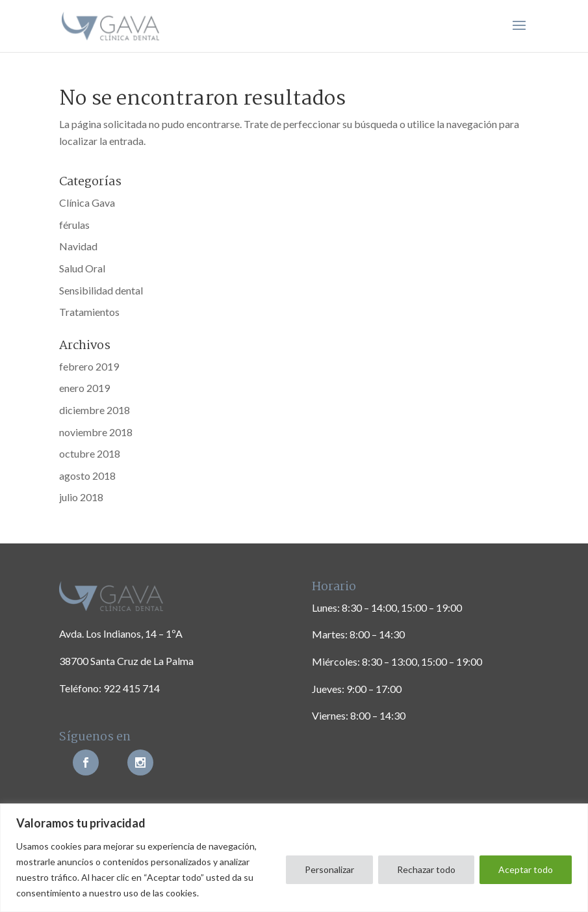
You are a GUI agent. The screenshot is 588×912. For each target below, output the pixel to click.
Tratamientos (89, 312)
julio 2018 (81, 497)
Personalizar (329, 869)
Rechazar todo (426, 869)
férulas (74, 225)
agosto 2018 (87, 476)
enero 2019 (84, 388)
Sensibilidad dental (101, 290)
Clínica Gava (87, 202)
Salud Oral (82, 268)
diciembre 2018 (95, 410)
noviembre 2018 (96, 432)
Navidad (78, 246)
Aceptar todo (526, 869)
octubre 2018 (90, 453)
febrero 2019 (89, 366)
